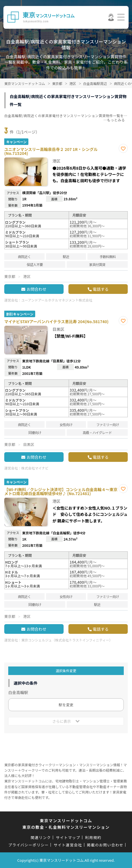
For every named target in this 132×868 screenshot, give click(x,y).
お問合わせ (36, 289)
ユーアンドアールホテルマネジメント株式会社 (57, 300)
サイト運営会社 (68, 845)
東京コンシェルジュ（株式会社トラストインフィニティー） (67, 640)
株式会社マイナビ (35, 468)
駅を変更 (66, 705)
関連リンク (41, 837)
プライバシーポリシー (29, 845)
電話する (101, 289)
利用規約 (93, 837)
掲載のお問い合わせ (105, 845)
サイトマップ (68, 837)
